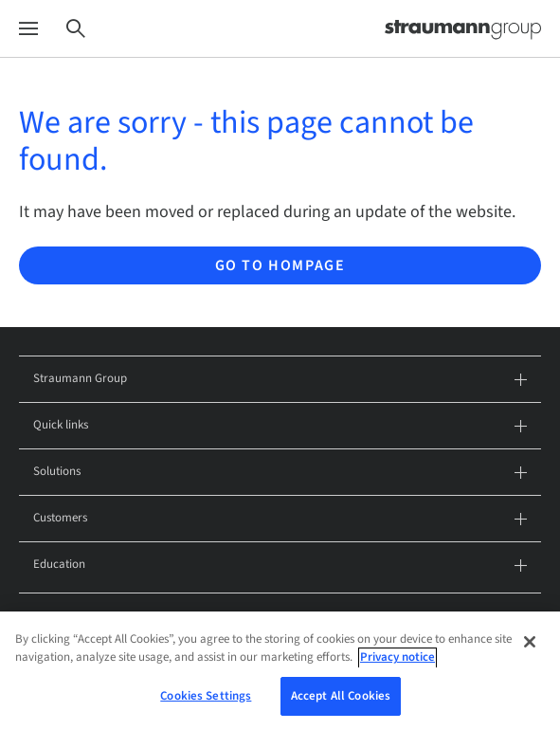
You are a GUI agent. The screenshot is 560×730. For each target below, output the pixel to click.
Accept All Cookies (341, 705)
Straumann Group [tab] (280, 380)
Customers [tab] (280, 519)
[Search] (76, 29)
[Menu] (28, 29)
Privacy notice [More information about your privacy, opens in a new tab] (397, 666)
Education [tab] (280, 566)
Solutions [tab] (280, 473)
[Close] (530, 651)
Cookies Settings (206, 705)
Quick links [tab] (280, 426)
